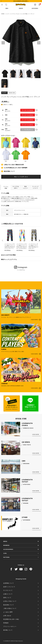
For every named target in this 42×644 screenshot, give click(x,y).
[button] (3, 241)
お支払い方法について (10, 601)
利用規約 (6, 623)
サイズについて (8, 590)
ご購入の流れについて (10, 608)
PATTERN (6, 557)
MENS (7, 8)
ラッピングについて (35, 187)
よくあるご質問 (8, 612)
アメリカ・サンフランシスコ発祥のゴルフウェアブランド (21, 305)
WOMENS (21, 8)
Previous (3, 43)
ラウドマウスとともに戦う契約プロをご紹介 (21, 339)
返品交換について (8, 605)
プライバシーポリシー (10, 626)
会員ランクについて (9, 587)
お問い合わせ (7, 616)
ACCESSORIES (35, 8)
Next (39, 43)
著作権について (8, 630)
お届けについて (8, 594)
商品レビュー (26, 187)
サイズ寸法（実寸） (16, 187)
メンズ (7, 14)
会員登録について (8, 583)
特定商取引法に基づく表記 (11, 619)
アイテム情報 (6, 187)
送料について (7, 598)
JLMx (5, 553)
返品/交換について (9, 171)
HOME (3, 14)
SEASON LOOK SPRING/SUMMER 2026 (21, 373)
